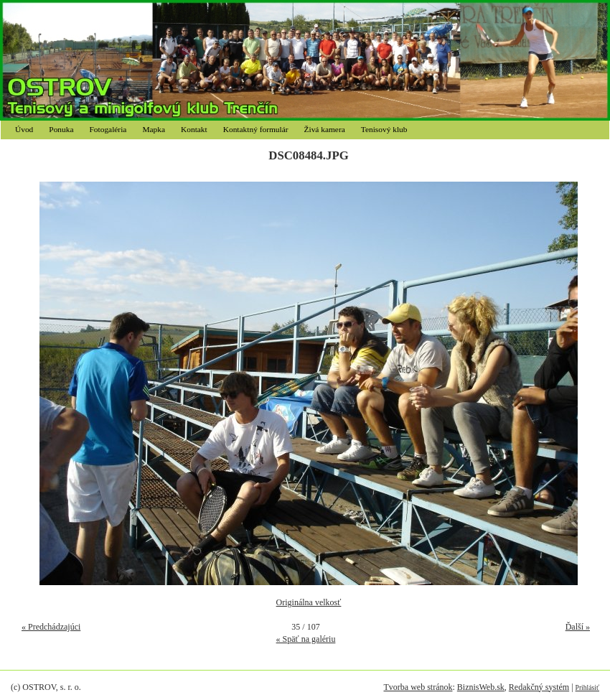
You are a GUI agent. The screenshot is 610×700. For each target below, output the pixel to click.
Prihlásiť (587, 687)
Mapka (154, 129)
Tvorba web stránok (418, 687)
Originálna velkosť (309, 602)
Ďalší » (578, 627)
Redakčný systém (539, 687)
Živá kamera (325, 129)
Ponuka (61, 129)
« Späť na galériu (306, 639)
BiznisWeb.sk (481, 687)
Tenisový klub (384, 129)
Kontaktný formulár (256, 129)
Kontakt (194, 129)
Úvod (24, 129)
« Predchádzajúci (51, 627)
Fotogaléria (108, 129)
